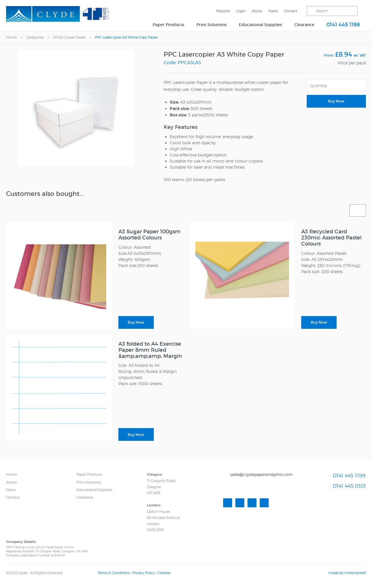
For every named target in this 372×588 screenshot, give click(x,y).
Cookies (164, 573)
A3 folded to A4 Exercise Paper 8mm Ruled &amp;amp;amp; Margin (150, 350)
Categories (35, 37)
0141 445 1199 (343, 25)
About (257, 11)
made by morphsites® (347, 573)
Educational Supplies (260, 25)
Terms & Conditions (114, 573)
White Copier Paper (69, 37)
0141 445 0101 (349, 486)
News (273, 11)
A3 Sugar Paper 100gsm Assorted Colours (149, 235)
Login (241, 11)
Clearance (304, 25)
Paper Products (168, 25)
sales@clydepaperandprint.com (261, 474)
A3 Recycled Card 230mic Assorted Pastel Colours (331, 238)
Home (11, 37)
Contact (291, 11)
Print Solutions (212, 25)
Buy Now (336, 101)
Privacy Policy (144, 573)
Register (223, 11)
